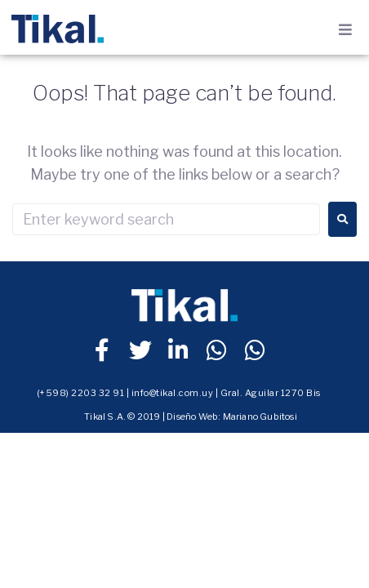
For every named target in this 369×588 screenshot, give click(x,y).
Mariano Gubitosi (260, 416)
